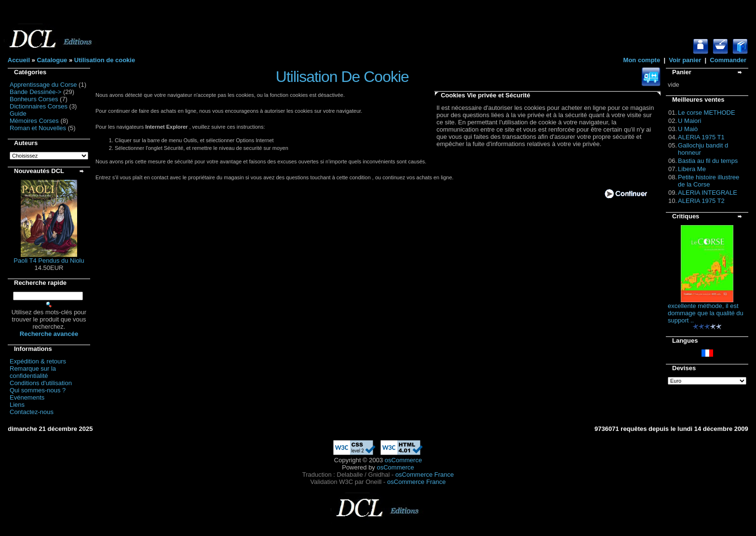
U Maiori (689, 121)
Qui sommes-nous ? (38, 390)
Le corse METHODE (706, 113)
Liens (17, 405)
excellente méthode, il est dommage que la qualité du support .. (706, 313)
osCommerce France (425, 475)
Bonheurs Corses (34, 99)
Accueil (19, 60)
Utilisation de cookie (105, 60)
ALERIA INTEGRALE (708, 193)
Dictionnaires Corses (39, 106)
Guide (18, 114)
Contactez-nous (32, 412)
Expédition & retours (38, 361)
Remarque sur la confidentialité (33, 372)
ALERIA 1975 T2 (701, 201)
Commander (728, 60)
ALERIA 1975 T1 (701, 137)
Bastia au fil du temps (708, 161)
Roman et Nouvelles (38, 128)
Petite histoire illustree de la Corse (709, 181)
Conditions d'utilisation (41, 383)
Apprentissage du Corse (43, 85)
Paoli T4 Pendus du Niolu (49, 261)
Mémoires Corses (34, 121)
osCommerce (403, 460)
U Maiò (688, 129)
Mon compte (642, 60)
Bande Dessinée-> (35, 92)
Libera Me (692, 169)
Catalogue (52, 60)
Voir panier (685, 60)
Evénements (27, 397)
